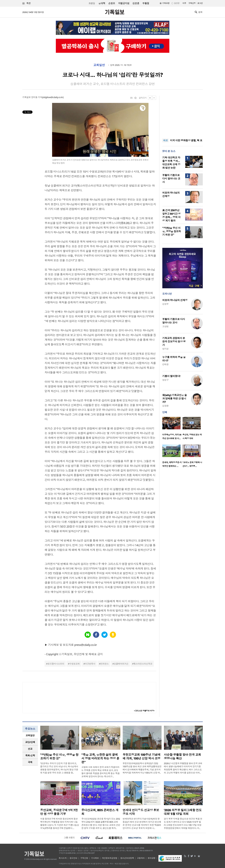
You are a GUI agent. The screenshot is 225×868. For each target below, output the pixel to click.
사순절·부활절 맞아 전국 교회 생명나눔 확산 (182, 757)
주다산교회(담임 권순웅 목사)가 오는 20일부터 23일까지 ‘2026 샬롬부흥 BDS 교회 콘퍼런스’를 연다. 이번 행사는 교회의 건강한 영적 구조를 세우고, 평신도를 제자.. (101, 823)
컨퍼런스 (104, 664)
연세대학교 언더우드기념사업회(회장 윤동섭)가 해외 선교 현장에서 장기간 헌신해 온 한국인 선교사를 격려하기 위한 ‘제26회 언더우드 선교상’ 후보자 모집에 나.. (142, 823)
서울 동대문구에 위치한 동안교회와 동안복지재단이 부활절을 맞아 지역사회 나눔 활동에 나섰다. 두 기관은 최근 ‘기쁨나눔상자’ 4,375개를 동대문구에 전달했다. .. (60, 823)
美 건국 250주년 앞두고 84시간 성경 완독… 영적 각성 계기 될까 (171, 215)
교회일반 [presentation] (30, 735)
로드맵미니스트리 (56, 664)
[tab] (30, 735)
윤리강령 (151, 858)
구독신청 (192, 3)
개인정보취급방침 (110, 858)
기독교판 (166, 3)
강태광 (165, 364)
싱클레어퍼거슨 (121, 664)
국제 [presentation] (30, 762)
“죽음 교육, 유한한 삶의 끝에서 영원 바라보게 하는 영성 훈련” (100, 758)
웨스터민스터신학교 (143, 664)
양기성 (165, 349)
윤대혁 (102, 3)
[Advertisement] (183, 115)
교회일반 (99, 65)
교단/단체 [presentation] (30, 742)
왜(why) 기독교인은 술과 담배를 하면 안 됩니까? (175, 399)
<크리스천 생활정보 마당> (144, 711)
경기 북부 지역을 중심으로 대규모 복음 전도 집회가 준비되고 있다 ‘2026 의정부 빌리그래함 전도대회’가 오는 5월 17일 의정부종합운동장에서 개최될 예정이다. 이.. (183, 823)
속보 (166, 140)
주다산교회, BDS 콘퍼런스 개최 (100, 812)
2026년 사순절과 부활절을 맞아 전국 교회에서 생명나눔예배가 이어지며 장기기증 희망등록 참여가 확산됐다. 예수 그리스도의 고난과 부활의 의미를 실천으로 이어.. (183, 768)
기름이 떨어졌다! (171, 376)
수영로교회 (74, 664)
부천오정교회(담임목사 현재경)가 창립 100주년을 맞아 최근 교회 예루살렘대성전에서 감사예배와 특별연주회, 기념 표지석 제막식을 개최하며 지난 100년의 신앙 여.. (142, 768)
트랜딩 (92, 3)
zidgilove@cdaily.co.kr (53, 97)
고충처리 (141, 858)
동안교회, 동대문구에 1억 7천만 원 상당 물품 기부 (59, 812)
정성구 (165, 380)
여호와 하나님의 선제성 (175, 300)
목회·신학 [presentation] (30, 755)
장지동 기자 (37, 97)
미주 (184, 3)
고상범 (165, 326)
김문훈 (136, 3)
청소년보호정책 (127, 858)
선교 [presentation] (30, 749)
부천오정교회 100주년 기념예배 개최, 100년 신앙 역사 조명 (142, 757)
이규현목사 (90, 664)
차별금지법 (124, 3)
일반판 (177, 3)
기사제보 (95, 858)
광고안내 (73, 858)
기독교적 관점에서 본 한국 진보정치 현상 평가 (174, 342)
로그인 (200, 3)
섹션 (27, 3)
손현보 (112, 3)
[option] (172, 429)
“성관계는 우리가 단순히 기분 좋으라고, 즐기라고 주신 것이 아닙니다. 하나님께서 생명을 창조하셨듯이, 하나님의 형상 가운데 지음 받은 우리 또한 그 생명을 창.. (59, 768)
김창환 (165, 406)
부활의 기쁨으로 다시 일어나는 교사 (171, 179)
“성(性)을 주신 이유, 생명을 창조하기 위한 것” (172, 231)
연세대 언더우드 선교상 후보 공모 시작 (141, 812)
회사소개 (63, 858)
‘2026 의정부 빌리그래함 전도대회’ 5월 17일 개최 (183, 812)
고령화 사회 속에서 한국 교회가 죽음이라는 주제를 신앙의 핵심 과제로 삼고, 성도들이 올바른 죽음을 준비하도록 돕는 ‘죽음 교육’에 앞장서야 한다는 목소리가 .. (101, 772)
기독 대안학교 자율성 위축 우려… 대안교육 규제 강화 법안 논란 (171, 163)
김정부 (165, 304)
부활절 (146, 3)
